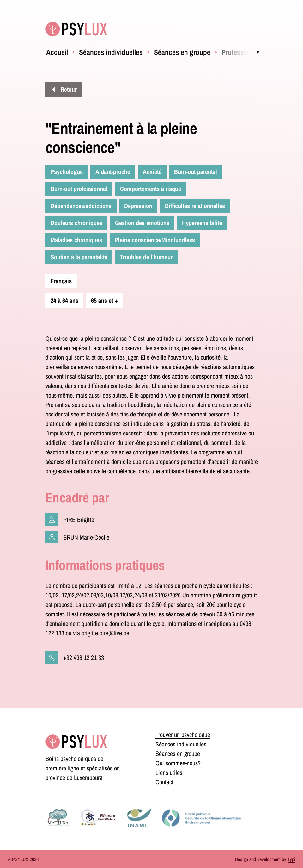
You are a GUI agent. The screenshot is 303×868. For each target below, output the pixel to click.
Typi (291, 859)
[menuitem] (57, 52)
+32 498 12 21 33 (84, 658)
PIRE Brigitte (79, 520)
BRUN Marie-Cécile (86, 537)
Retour (68, 89)
